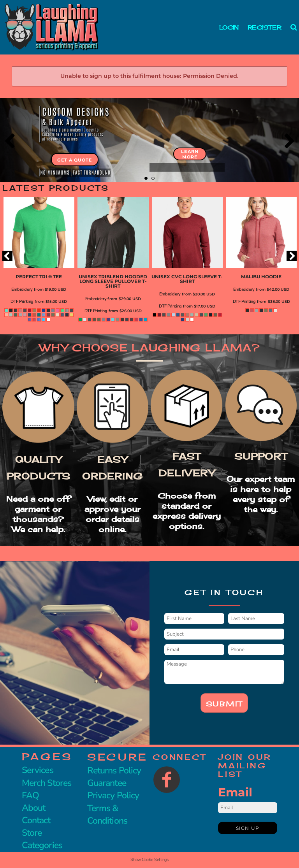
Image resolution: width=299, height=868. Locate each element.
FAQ (30, 795)
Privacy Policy (113, 795)
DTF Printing (22, 301)
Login (229, 27)
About (33, 808)
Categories (42, 845)
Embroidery (22, 289)
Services (38, 770)
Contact (36, 820)
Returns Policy (114, 770)
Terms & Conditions (107, 814)
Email (235, 792)
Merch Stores (47, 783)
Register (264, 27)
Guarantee (107, 783)
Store (32, 833)
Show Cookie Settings (149, 860)
